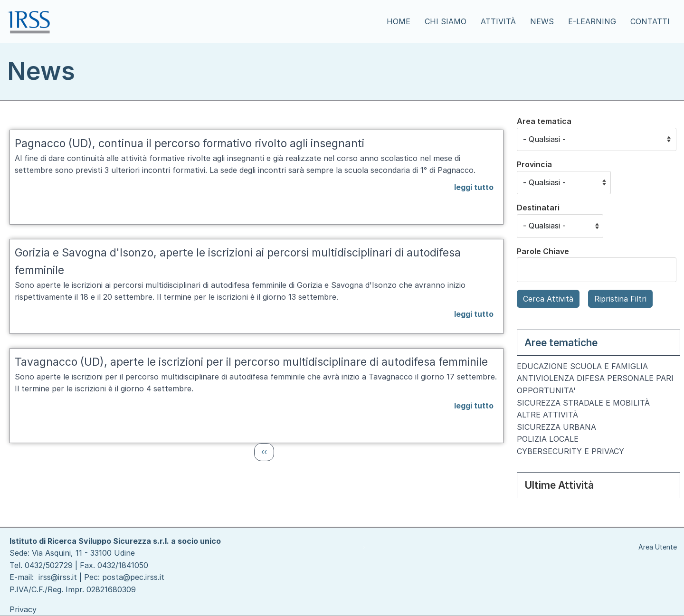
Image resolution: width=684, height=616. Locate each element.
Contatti (650, 21)
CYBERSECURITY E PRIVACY (570, 451)
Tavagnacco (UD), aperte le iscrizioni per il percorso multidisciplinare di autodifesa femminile (251, 362)
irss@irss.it (58, 577)
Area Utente (658, 547)
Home (399, 21)
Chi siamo (446, 21)
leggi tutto (474, 187)
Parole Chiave (543, 251)
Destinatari (538, 208)
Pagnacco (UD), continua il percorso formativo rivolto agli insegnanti (190, 143)
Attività (498, 21)
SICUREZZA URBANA (556, 427)
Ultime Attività (559, 485)
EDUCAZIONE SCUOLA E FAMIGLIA (582, 366)
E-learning (592, 21)
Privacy (23, 609)
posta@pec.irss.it (133, 577)
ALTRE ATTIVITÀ (547, 415)
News (542, 21)
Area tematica (544, 121)
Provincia (534, 164)
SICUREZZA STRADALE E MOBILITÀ (583, 403)
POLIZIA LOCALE (548, 439)
